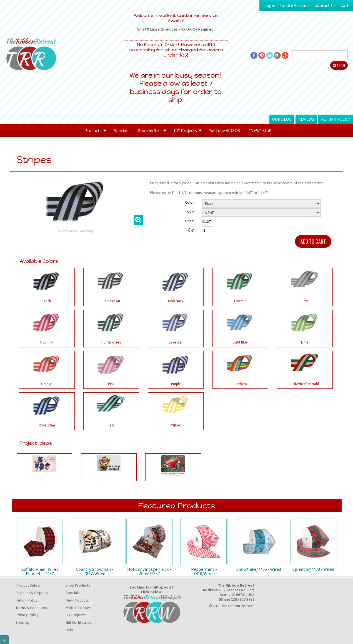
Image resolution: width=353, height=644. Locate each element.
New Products (77, 600)
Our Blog (282, 119)
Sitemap (22, 622)
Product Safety (28, 585)
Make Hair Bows (79, 608)
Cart (345, 5)
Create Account (295, 5)
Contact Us (325, 5)
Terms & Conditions (32, 608)
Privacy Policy (27, 615)
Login (270, 5)
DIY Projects (76, 615)
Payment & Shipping (32, 593)
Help (69, 630)
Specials (122, 130)
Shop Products (78, 585)
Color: (190, 202)
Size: (191, 212)
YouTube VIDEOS (225, 130)
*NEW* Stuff (260, 130)
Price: (190, 221)
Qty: (191, 229)
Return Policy (336, 119)
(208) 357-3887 (243, 599)
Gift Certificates (79, 622)
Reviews (306, 119)
